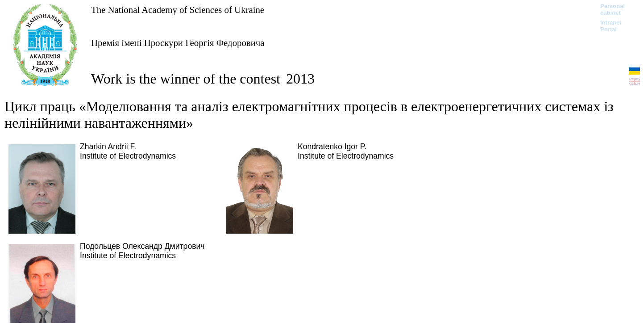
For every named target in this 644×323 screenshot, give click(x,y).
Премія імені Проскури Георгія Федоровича (178, 43)
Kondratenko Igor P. (332, 147)
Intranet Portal (611, 26)
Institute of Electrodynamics (128, 156)
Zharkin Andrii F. (108, 147)
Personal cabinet (613, 9)
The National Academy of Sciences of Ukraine (178, 10)
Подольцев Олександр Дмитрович (142, 246)
